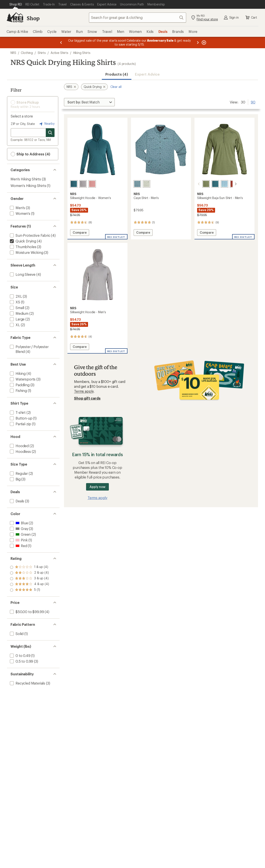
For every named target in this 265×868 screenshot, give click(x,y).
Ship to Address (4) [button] (30, 154)
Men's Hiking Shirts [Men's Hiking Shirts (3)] (26, 179)
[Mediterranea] (74, 184)
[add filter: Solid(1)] (16, 634)
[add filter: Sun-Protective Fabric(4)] (30, 235)
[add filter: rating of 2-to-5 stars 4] (29, 584)
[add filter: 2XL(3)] (16, 296)
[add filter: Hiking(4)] (17, 373)
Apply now (97, 487)
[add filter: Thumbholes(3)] (23, 247)
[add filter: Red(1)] (18, 546)
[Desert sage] (147, 184)
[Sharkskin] (83, 184)
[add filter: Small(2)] (17, 308)
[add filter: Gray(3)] (19, 529)
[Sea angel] (219, 184)
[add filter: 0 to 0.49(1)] (20, 655)
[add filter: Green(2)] (20, 534)
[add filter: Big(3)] (15, 479)
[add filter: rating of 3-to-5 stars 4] (29, 579)
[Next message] (198, 43)
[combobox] (138, 18)
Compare (80, 233)
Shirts (42, 53)
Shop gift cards (87, 398)
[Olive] (201, 184)
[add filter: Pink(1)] (18, 540)
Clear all (116, 87)
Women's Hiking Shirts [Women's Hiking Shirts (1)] (28, 186)
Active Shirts (59, 53)
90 (253, 102)
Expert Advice (147, 74)
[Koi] (228, 184)
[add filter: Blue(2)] (18, 523)
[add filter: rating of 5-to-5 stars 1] (29, 567)
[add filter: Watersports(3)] (22, 379)
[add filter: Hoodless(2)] (20, 451)
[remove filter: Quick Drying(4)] (23, 241)
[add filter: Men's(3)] (17, 208)
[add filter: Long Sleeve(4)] (22, 274)
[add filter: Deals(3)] (17, 501)
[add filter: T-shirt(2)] (17, 412)
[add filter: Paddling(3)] (19, 385)
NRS (13, 53)
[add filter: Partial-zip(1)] (20, 424)
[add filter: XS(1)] (15, 302)
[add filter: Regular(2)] (18, 473)
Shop (33, 18)
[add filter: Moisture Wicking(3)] (26, 252)
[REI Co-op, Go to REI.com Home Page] (15, 18)
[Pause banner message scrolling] (203, 43)
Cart (251, 18)
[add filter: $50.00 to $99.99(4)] (26, 612)
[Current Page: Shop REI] (16, 4)
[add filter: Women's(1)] (20, 213)
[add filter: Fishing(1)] (18, 390)
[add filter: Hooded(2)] (19, 446)
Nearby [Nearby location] (46, 124)
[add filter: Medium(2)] (19, 313)
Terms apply (84, 391)
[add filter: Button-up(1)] (21, 418)
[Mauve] (92, 184)
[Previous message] (61, 43)
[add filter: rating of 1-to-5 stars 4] (29, 590)
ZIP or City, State (23, 124)
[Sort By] (89, 102)
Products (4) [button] (117, 74)
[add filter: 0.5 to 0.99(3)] (21, 661)
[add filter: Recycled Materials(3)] (27, 683)
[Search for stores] (50, 133)
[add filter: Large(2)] (17, 319)
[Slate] (137, 184)
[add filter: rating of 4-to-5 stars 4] (29, 573)
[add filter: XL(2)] (14, 325)
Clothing (27, 53)
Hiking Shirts (82, 53)
